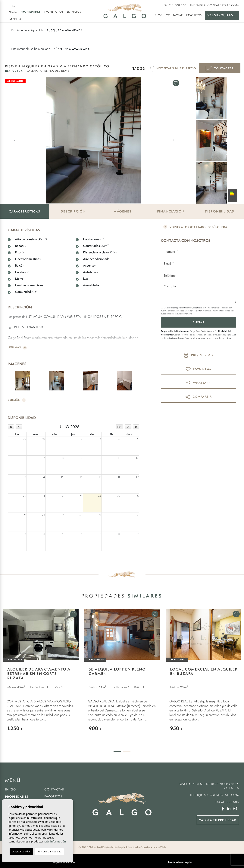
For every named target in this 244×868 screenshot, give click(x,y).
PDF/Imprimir (199, 355)
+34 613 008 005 (174, 5)
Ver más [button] (17, 400)
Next (174, 140)
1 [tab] (117, 751)
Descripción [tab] (73, 211)
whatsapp (199, 383)
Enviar (199, 322)
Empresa (15, 19)
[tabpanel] (41, 676)
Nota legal (117, 847)
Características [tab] (25, 211)
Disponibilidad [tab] (220, 211)
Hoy (119, 427)
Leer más (17, 348)
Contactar (174, 15)
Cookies (145, 847)
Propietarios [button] (54, 12)
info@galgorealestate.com (215, 5)
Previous (13, 140)
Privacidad (132, 847)
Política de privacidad (176, 311)
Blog (159, 15)
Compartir (199, 397)
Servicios (74, 12)
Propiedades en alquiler (180, 862)
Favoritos (194, 15)
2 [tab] (127, 751)
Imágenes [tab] (122, 211)
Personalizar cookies (49, 851)
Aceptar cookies (21, 851)
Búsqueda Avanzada (65, 30)
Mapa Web (159, 847)
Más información (55, 841)
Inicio (13, 12)
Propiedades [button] (31, 12)
